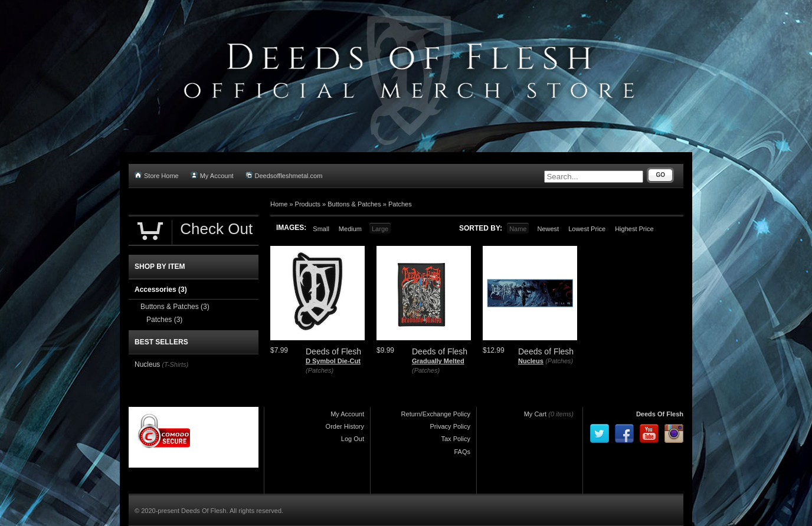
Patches (400, 204)
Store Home (157, 175)
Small (321, 229)
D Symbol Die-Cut (333, 361)
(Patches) (320, 370)
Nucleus (531, 361)
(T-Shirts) (175, 364)
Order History (345, 426)
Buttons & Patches (354, 204)
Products (308, 204)
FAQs (462, 452)
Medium (350, 229)
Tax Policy (456, 439)
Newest (548, 229)
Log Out (353, 439)
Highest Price (634, 229)
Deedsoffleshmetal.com (284, 175)
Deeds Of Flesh (660, 414)
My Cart (536, 414)
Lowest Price (587, 229)
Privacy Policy (450, 426)
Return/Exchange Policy (436, 414)
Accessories (161, 290)
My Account (212, 175)
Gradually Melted (438, 361)
